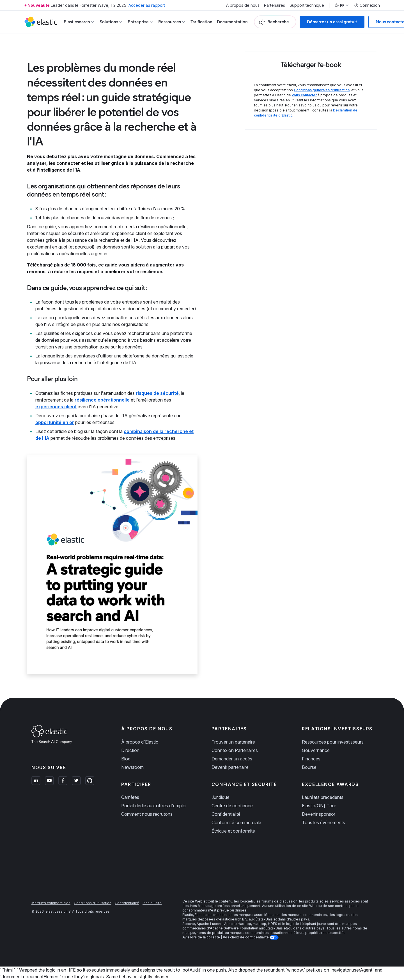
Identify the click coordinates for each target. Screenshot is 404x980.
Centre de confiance (232, 806)
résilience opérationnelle (102, 400)
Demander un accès (232, 759)
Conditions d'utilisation (93, 903)
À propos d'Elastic (140, 742)
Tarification (201, 22)
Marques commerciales (51, 903)
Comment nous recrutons (147, 814)
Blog (126, 759)
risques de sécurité (157, 393)
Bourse (309, 767)
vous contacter (304, 95)
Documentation (232, 22)
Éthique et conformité (233, 831)
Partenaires (275, 5)
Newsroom (132, 767)
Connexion (367, 5)
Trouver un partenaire (233, 742)
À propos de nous (243, 5)
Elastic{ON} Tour (319, 806)
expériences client (56, 407)
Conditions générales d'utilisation (322, 90)
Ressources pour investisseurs (333, 742)
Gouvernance (316, 750)
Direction (130, 750)
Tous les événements (323, 822)
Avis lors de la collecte (201, 937)
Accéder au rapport (147, 5)
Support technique (307, 5)
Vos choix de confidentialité (246, 937)
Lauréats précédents (323, 797)
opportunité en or (55, 422)
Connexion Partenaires (235, 750)
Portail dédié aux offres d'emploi (154, 806)
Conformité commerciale (236, 822)
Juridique (221, 797)
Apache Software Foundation (234, 928)
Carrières (130, 797)
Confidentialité (226, 814)
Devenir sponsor (319, 814)
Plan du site (152, 903)
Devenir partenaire (230, 767)
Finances (311, 759)
